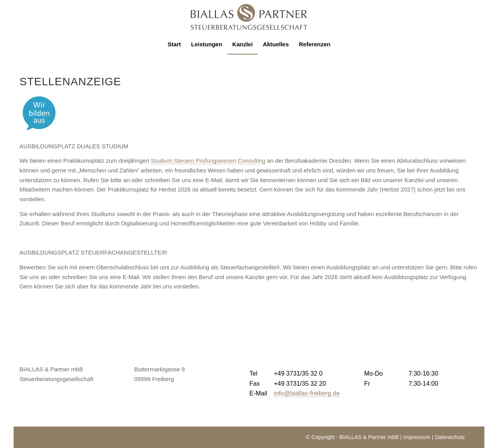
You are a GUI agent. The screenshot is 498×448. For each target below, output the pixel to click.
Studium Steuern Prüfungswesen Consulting (208, 161)
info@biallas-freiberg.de (307, 393)
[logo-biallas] (249, 17)
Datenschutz (450, 437)
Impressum (417, 437)
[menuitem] (174, 44)
